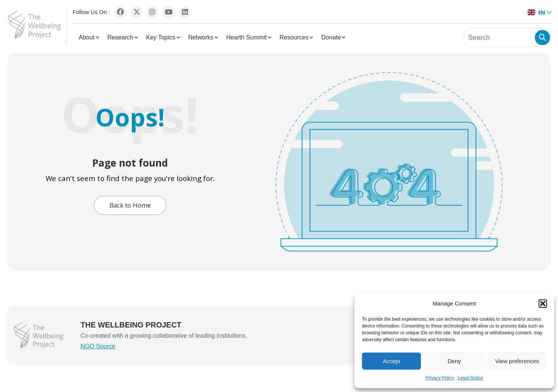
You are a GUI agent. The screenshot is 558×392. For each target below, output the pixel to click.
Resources (294, 37)
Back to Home (130, 205)
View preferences (517, 361)
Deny (454, 361)
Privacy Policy (440, 378)
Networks (201, 37)
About (87, 37)
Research (120, 37)
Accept (392, 361)
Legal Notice (470, 378)
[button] (543, 304)
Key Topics (160, 37)
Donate (331, 37)
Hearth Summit (246, 37)
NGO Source (98, 346)
